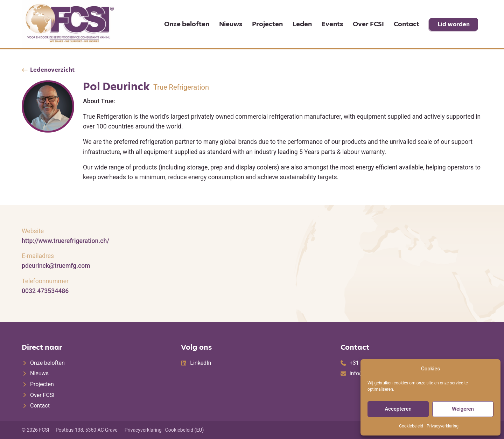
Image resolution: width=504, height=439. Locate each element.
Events (332, 24)
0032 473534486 (45, 291)
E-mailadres (38, 256)
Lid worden (454, 24)
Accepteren (398, 409)
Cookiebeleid (411, 426)
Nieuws (231, 24)
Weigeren (463, 409)
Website (33, 231)
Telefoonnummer (45, 281)
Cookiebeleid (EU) (185, 430)
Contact (407, 24)
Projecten (267, 24)
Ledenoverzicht (52, 70)
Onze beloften (187, 24)
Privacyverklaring (443, 426)
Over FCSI (368, 24)
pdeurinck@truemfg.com (56, 266)
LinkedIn (201, 363)
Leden (302, 24)
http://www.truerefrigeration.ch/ (65, 241)
